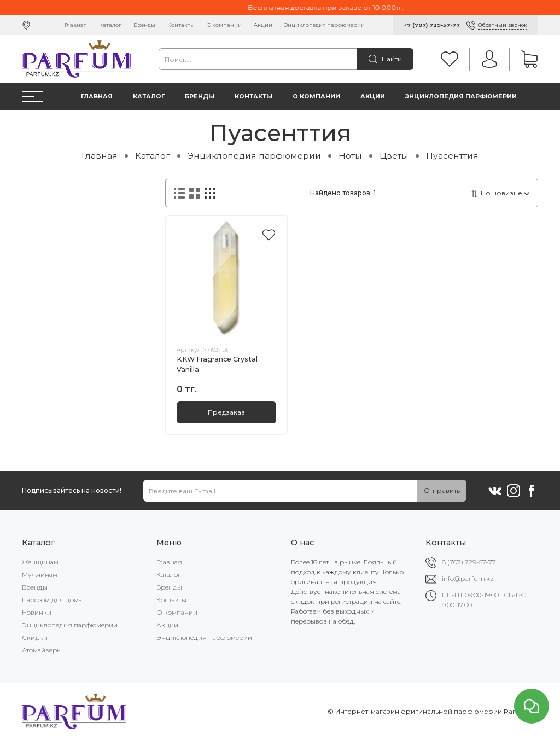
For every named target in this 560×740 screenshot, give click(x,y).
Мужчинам (40, 575)
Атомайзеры (42, 650)
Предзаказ (226, 412)
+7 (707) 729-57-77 (432, 25)
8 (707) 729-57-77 (469, 562)
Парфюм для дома (52, 600)
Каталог (110, 25)
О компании (224, 25)
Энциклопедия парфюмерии (325, 25)
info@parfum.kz (468, 578)
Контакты (181, 25)
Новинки (37, 612)
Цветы (394, 156)
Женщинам (40, 562)
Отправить (442, 490)
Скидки (35, 637)
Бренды (144, 25)
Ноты (350, 156)
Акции (263, 25)
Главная (76, 25)
